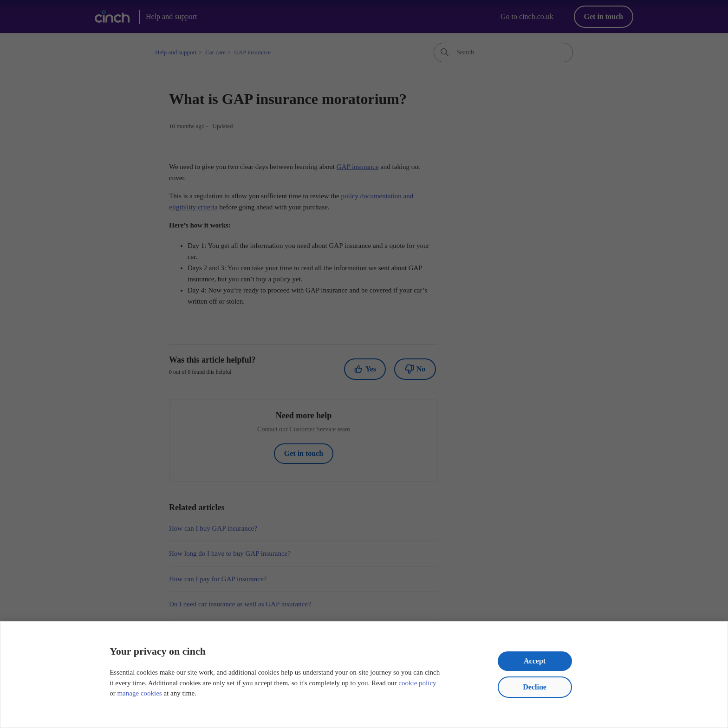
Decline (535, 687)
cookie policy (417, 683)
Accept (535, 661)
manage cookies (139, 693)
